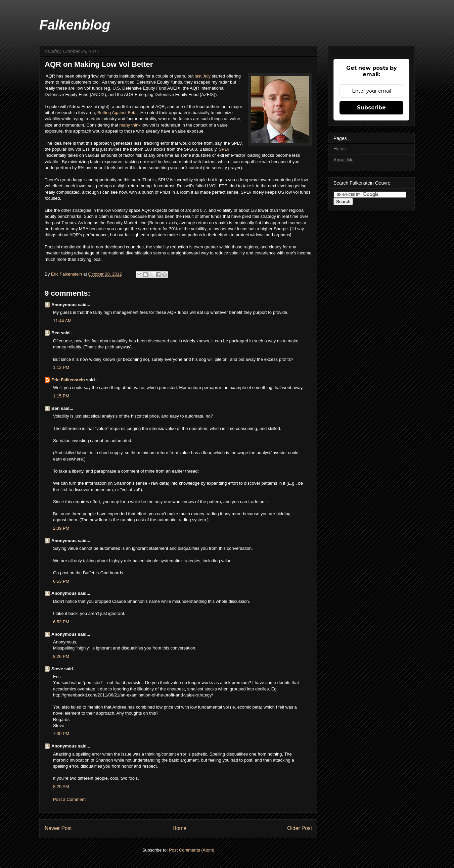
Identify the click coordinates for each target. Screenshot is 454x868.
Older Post (300, 828)
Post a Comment (69, 799)
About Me (344, 160)
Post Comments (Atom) (192, 850)
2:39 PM (61, 528)
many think (131, 125)
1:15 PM (61, 396)
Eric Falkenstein (68, 380)
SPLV (224, 149)
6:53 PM (61, 581)
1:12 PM (61, 367)
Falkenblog (75, 25)
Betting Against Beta (117, 113)
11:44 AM (62, 321)
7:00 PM (61, 734)
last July (203, 76)
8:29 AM (61, 787)
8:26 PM (61, 656)
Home (180, 828)
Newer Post (58, 828)
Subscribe (371, 108)
